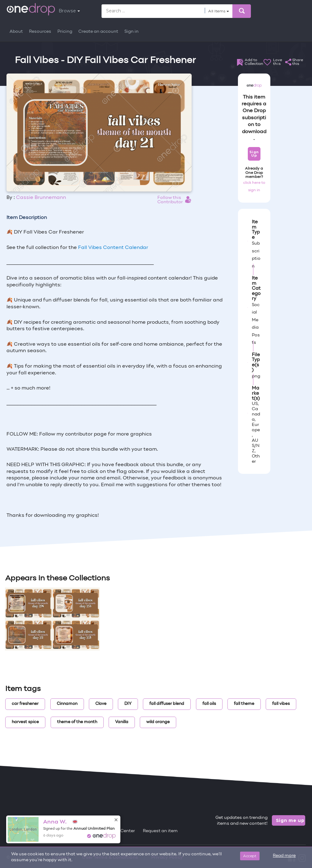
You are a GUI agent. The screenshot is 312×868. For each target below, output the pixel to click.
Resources (40, 32)
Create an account (98, 32)
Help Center (122, 831)
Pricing (65, 32)
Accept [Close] (250, 856)
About (16, 32)
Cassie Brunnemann (41, 198)
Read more (284, 856)
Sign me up (290, 820)
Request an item (160, 831)
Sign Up (254, 154)
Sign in (131, 32)
